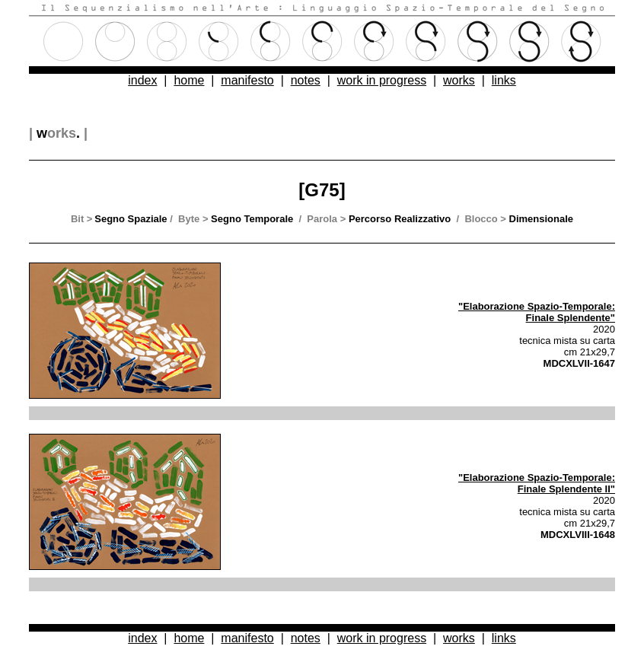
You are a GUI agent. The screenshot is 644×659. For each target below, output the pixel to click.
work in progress (382, 80)
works (459, 80)
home (189, 80)
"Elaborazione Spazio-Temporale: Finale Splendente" (537, 312)
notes (306, 80)
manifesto (247, 80)
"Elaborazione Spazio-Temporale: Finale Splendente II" (537, 483)
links (504, 80)
